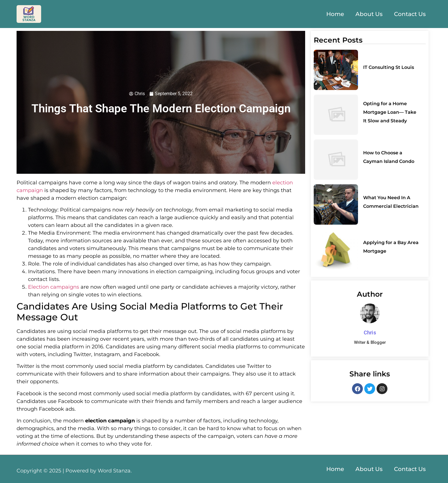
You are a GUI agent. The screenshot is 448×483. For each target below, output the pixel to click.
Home (335, 14)
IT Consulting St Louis (389, 67)
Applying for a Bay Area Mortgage (391, 247)
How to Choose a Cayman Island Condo (389, 157)
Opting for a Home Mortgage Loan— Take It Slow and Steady (390, 112)
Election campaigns (54, 287)
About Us (369, 14)
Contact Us (410, 14)
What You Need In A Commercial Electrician (391, 202)
